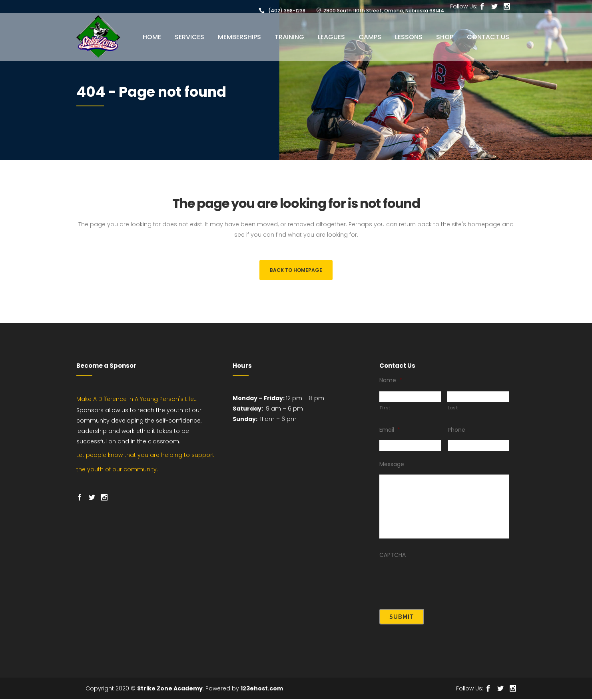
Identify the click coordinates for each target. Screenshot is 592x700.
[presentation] (440, 583)
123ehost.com (262, 690)
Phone (456, 434)
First (385, 412)
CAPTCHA (393, 559)
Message (392, 469)
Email (390, 434)
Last (453, 412)
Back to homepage (296, 270)
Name (391, 385)
